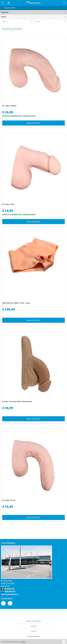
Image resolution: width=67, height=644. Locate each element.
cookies (24, 642)
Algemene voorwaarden (33, 621)
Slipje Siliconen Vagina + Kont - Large (16, 303)
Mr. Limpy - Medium (9, 106)
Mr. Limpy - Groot (9, 500)
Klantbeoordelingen (33, 636)
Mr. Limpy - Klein (8, 204)
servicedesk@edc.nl (10, 594)
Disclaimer (34, 626)
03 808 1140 (8, 589)
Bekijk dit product (34, 123)
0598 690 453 (8, 591)
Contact (34, 631)
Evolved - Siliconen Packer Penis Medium (17, 401)
